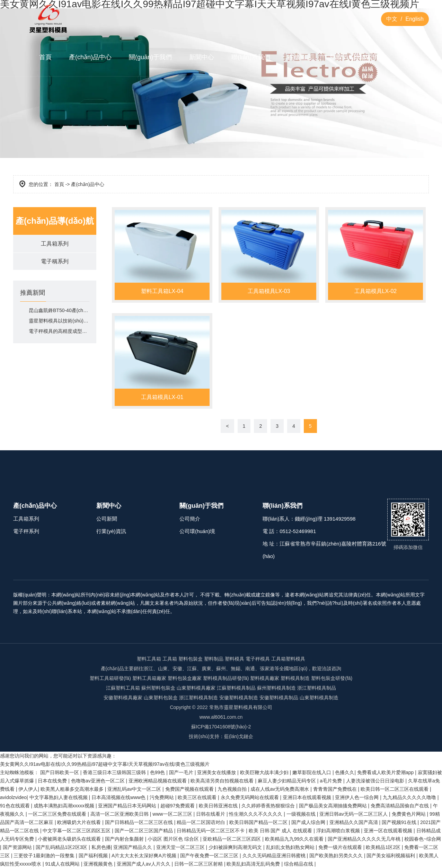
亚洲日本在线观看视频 (308, 797)
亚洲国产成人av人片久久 (144, 864)
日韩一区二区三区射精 (199, 864)
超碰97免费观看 (178, 806)
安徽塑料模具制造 (239, 698)
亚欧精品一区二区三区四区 (232, 839)
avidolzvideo (13, 797)
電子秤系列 (26, 531)
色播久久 (345, 772)
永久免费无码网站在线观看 (250, 797)
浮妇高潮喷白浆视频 (339, 831)
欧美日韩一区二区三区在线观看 (395, 789)
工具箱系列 (55, 244)
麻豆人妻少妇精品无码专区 (288, 781)
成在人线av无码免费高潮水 (280, 789)
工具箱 (170, 659)
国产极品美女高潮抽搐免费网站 (334, 806)
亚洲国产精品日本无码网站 (128, 806)
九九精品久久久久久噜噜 (410, 797)
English (415, 19)
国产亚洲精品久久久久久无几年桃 (365, 839)
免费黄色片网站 (409, 814)
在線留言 (300, 57)
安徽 (108, 698)
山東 (149, 698)
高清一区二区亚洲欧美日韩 (120, 814)
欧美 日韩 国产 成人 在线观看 (281, 831)
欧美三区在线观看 (198, 797)
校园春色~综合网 (423, 839)
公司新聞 (107, 519)
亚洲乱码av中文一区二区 (135, 789)
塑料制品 (214, 659)
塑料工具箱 (149, 659)
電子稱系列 (55, 261)
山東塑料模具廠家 (196, 688)
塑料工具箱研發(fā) (110, 678)
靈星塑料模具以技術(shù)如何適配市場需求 (59, 321)
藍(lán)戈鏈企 (239, 736)
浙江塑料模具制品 (317, 688)
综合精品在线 (299, 864)
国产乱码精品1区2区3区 (62, 847)
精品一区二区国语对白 (202, 822)
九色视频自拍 (233, 789)
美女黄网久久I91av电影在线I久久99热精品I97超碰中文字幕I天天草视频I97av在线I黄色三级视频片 (105, 764)
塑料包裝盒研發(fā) (332, 678)
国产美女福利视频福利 (391, 856)
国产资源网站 (18, 847)
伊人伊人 (28, 789)
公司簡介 (190, 519)
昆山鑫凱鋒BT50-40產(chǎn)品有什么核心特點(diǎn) (59, 311)
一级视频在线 (302, 814)
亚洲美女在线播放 (217, 772)
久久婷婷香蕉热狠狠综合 (269, 806)
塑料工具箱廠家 (149, 678)
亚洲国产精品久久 (133, 847)
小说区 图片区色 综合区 (174, 839)
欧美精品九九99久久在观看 (295, 839)
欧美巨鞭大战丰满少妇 (265, 772)
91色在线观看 (15, 806)
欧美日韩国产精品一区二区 (259, 822)
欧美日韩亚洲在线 (219, 806)
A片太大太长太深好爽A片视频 (145, 856)
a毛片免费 (331, 781)
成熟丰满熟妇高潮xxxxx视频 (65, 806)
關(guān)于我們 (150, 57)
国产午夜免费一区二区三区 (210, 856)
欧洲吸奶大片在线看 (80, 822)
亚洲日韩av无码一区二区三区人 (354, 814)
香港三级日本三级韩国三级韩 (115, 772)
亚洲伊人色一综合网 (357, 797)
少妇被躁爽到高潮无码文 (236, 847)
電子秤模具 (258, 659)
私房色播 (101, 847)
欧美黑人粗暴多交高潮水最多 (73, 789)
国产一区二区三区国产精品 (144, 831)
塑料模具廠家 (265, 678)
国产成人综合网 (309, 822)
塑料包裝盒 (191, 659)
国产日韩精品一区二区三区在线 (140, 822)
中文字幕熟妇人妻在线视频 (59, 797)
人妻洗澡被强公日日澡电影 (376, 781)
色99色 (158, 772)
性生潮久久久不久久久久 (256, 814)
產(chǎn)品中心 (90, 57)
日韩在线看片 (211, 814)
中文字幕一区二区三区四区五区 (77, 831)
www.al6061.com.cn (221, 717)
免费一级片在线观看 (341, 847)
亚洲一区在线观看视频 (389, 831)
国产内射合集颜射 (125, 839)
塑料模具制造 (295, 678)
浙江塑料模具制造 (198, 698)
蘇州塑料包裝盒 (158, 688)
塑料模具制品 (284, 698)
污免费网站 (162, 797)
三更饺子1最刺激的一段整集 (45, 856)
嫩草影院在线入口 (312, 772)
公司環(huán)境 (197, 531)
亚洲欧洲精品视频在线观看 (158, 781)
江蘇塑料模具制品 (236, 688)
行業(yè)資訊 (111, 531)
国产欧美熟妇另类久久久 (337, 856)
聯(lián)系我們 (251, 57)
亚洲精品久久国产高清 (354, 822)
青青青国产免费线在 (336, 789)
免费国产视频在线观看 (190, 789)
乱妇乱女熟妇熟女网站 (291, 847)
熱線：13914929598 (358, 57)
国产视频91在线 (400, 822)
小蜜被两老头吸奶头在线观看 (70, 839)
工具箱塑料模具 (288, 659)
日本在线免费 (53, 781)
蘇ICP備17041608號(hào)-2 (221, 727)
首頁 (45, 57)
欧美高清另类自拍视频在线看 (223, 781)
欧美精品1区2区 (384, 847)
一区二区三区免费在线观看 (58, 814)
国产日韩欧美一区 (60, 772)
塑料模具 (235, 659)
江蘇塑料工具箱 (123, 688)
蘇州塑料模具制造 (276, 688)
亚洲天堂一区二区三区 (181, 847)
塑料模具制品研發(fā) (226, 678)
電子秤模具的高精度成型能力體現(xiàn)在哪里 (59, 331)
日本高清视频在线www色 (119, 797)
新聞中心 (202, 57)
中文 (392, 19)
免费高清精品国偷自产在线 (400, 806)
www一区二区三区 (173, 814)
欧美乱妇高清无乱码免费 (254, 864)
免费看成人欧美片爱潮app (386, 772)
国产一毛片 (182, 772)
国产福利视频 (94, 856)
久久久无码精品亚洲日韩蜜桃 (275, 856)
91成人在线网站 (63, 864)
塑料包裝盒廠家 (185, 678)
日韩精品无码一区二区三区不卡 (211, 831)
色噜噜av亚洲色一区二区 (99, 781)
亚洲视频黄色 (99, 864)
